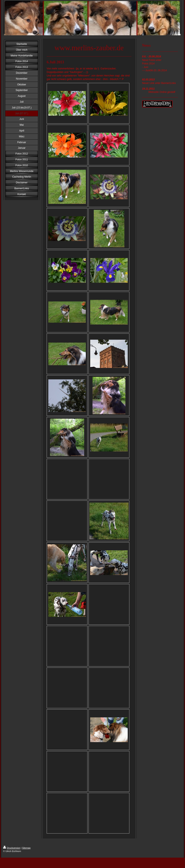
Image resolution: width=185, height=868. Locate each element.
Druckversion (12, 848)
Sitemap (26, 848)
